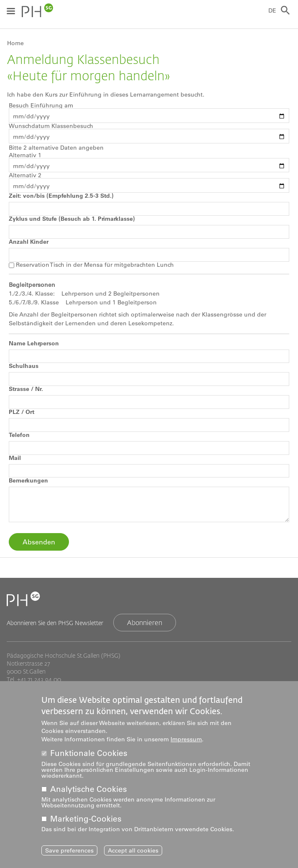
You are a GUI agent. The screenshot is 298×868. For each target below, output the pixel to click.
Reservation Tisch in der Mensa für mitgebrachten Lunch (95, 265)
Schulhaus (24, 366)
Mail (15, 458)
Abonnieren (145, 622)
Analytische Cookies (89, 789)
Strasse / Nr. (26, 389)
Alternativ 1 (25, 155)
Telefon (19, 435)
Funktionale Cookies (89, 753)
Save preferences (69, 850)
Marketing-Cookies (86, 819)
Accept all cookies (133, 850)
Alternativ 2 (25, 175)
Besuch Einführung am (41, 105)
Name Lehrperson (34, 343)
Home (15, 43)
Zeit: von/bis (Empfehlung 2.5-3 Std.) (61, 196)
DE (272, 10)
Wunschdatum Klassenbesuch (51, 126)
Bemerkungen (28, 480)
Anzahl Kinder (29, 242)
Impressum (186, 739)
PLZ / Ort (22, 412)
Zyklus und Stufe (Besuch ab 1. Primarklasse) (72, 219)
